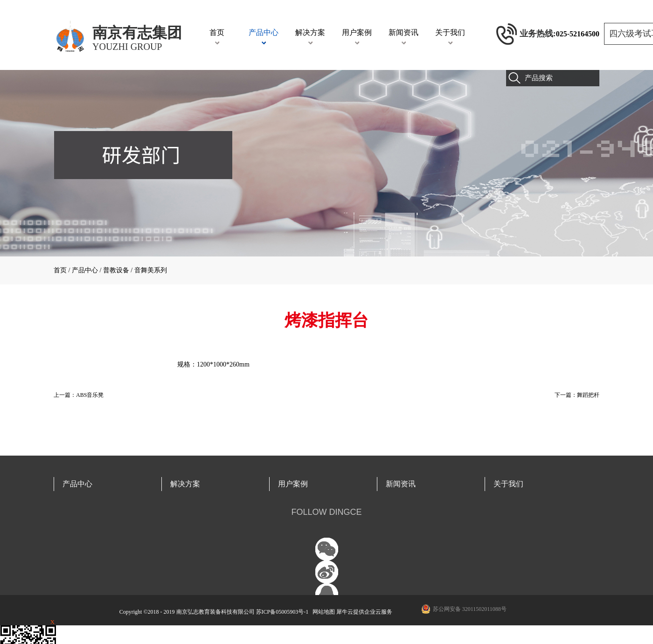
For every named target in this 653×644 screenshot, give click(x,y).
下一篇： (577, 395)
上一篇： (79, 395)
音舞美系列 (151, 270)
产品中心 (85, 270)
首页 (217, 32)
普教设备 (116, 270)
